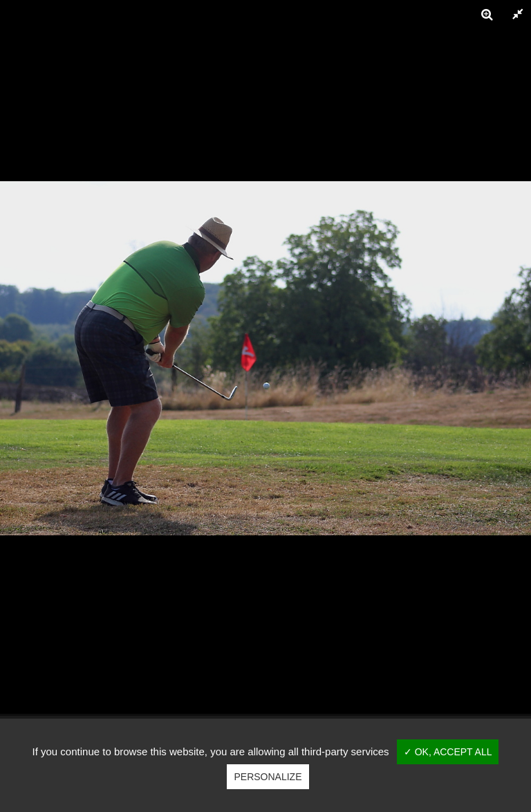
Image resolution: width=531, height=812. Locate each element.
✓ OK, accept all (448, 752)
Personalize (268, 777)
